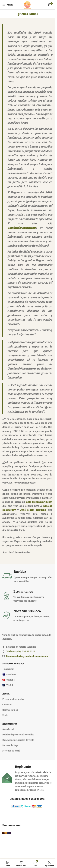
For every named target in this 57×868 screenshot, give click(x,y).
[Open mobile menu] (8, 5)
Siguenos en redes (13, 664)
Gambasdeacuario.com (39, 502)
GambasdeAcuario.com (22, 228)
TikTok (8, 685)
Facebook (9, 674)
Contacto (7, 705)
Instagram (9, 669)
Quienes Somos (10, 710)
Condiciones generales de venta (18, 740)
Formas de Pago (10, 745)
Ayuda (6, 694)
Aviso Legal (8, 729)
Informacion (10, 724)
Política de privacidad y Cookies (18, 735)
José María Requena (33, 510)
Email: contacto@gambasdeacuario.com (27, 656)
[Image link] (16, 806)
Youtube (8, 680)
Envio (5, 715)
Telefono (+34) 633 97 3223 (21, 651)
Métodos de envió (11, 751)
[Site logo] (27, 4)
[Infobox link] (27, 576)
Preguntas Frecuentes (13, 699)
